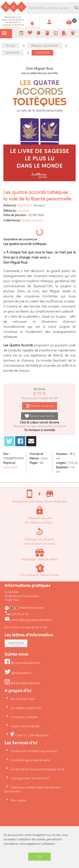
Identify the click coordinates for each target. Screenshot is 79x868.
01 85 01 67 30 (17, 614)
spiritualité (10, 467)
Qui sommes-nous (23, 699)
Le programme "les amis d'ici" (30, 778)
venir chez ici (32, 26)
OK (40, 856)
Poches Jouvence (32, 220)
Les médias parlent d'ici (26, 708)
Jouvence (23, 211)
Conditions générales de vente (30, 760)
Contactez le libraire (24, 717)
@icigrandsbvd (18, 673)
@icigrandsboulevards (22, 663)
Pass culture (18, 801)
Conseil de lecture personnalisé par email (37, 769)
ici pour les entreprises (25, 726)
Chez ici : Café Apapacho (32, 735)
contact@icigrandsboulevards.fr (28, 620)
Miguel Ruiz (25, 205)
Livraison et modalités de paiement (34, 751)
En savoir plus (13, 22)
